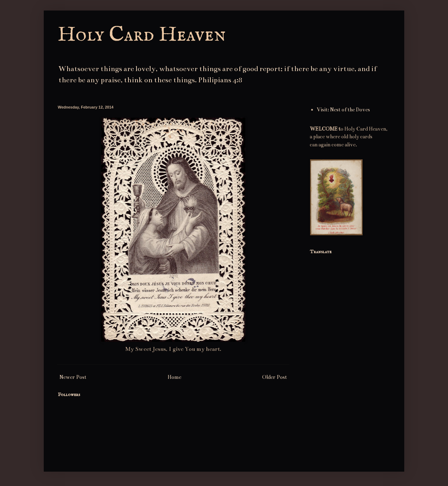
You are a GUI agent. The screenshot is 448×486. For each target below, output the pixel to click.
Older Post (275, 377)
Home (174, 377)
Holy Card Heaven (142, 35)
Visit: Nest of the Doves (343, 110)
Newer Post (73, 377)
